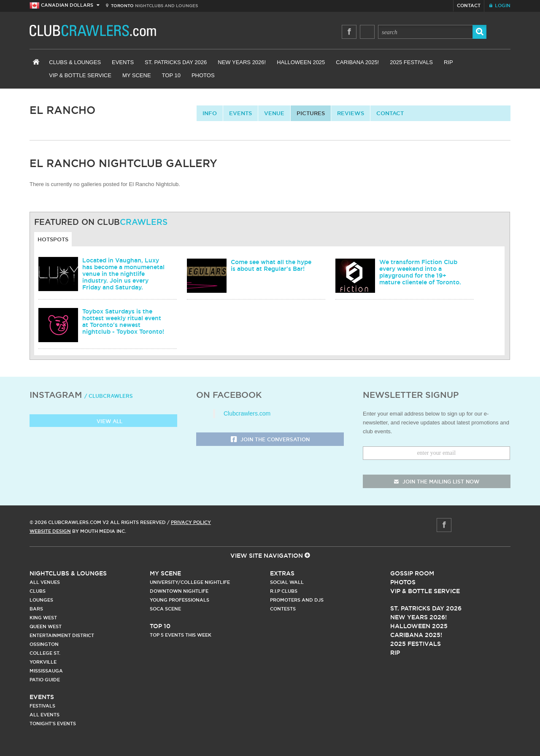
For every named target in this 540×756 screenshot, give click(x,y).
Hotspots (53, 239)
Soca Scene (165, 609)
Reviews (351, 113)
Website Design (50, 531)
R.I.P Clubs (284, 591)
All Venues (45, 582)
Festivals (42, 706)
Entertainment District (62, 635)
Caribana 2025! (357, 62)
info (210, 113)
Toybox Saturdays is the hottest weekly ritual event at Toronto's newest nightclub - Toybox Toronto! (123, 321)
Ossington (44, 644)
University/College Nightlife (190, 582)
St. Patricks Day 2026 (176, 62)
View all (104, 422)
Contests (283, 609)
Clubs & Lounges (75, 62)
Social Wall (287, 582)
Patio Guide (45, 680)
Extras (282, 573)
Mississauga (46, 671)
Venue (274, 113)
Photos (203, 75)
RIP (448, 62)
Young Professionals (180, 600)
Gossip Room (412, 573)
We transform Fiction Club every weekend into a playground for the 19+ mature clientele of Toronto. (420, 272)
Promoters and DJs (297, 600)
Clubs (38, 591)
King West (43, 618)
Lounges (41, 600)
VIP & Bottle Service (80, 75)
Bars (36, 609)
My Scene (137, 75)
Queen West (46, 626)
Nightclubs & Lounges (68, 573)
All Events (45, 715)
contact (390, 113)
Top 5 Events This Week (181, 635)
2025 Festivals (411, 62)
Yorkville (43, 662)
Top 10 (171, 75)
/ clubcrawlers (109, 396)
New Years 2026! (242, 62)
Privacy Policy (191, 522)
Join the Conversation (270, 440)
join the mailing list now (437, 482)
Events (123, 62)
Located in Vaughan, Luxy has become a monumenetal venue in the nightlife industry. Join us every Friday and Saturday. (123, 274)
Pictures (311, 113)
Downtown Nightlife (179, 591)
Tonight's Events (53, 724)
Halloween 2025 (301, 62)
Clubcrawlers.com (247, 413)
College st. (45, 653)
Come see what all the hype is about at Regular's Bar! (271, 265)
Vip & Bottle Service (425, 591)
